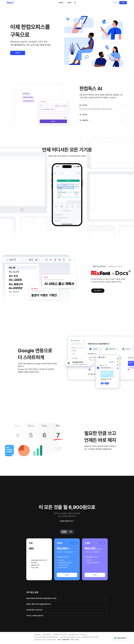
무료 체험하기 (98, 291)
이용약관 (59, 640)
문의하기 (77, 640)
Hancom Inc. (44, 640)
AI (75, 3)
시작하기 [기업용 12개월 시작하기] (95, 575)
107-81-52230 (63, 635)
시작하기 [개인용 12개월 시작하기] (67, 575)
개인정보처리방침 (66, 640)
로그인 (115, 3)
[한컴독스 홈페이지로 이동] (11, 3)
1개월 (71, 532)
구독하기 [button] (18, 53)
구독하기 (123, 3)
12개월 (64, 532)
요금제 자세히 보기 (67, 521)
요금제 (69, 3)
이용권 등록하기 (120, 638)
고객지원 (72, 640)
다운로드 (62, 3)
